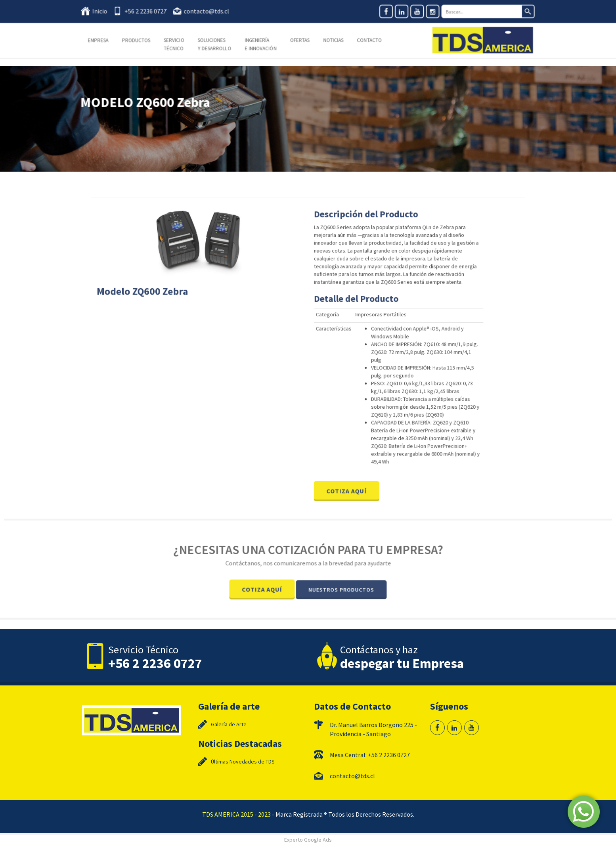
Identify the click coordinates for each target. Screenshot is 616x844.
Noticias (333, 40)
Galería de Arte (229, 724)
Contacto (369, 40)
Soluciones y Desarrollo (215, 44)
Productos (138, 40)
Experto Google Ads (308, 840)
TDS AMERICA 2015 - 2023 (236, 814)
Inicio (103, 11)
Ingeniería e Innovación (261, 44)
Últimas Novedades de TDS (243, 762)
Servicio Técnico (176, 44)
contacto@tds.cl (208, 11)
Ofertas (300, 40)
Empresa (101, 40)
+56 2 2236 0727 (147, 11)
